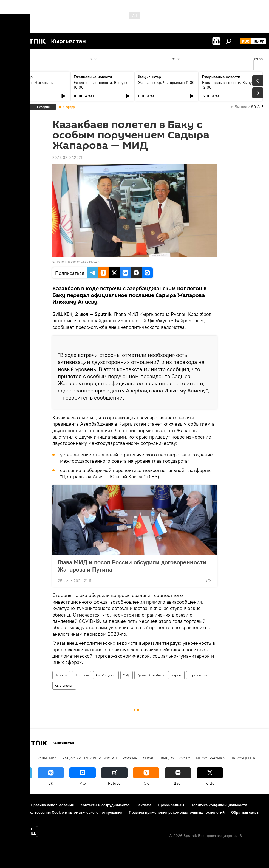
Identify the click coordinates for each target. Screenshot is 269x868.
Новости (61, 675)
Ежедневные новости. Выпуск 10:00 (100, 85)
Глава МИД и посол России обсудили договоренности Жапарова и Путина (132, 566)
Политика (82, 675)
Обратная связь (245, 812)
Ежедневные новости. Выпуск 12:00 (229, 85)
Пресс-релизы (171, 805)
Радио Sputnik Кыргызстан (90, 758)
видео (167, 758)
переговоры (198, 675)
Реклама (144, 805)
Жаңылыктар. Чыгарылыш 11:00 (166, 83)
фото (185, 758)
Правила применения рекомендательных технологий (177, 812)
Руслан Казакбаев (150, 675)
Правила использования (52, 805)
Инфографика (210, 758)
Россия (130, 758)
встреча (176, 675)
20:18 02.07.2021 (67, 157)
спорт (149, 758)
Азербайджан (106, 675)
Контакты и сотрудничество (105, 805)
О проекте (15, 805)
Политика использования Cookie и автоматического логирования (64, 812)
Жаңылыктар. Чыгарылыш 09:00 (33, 85)
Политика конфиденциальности (219, 805)
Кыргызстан (64, 685)
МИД (127, 675)
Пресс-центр (243, 758)
